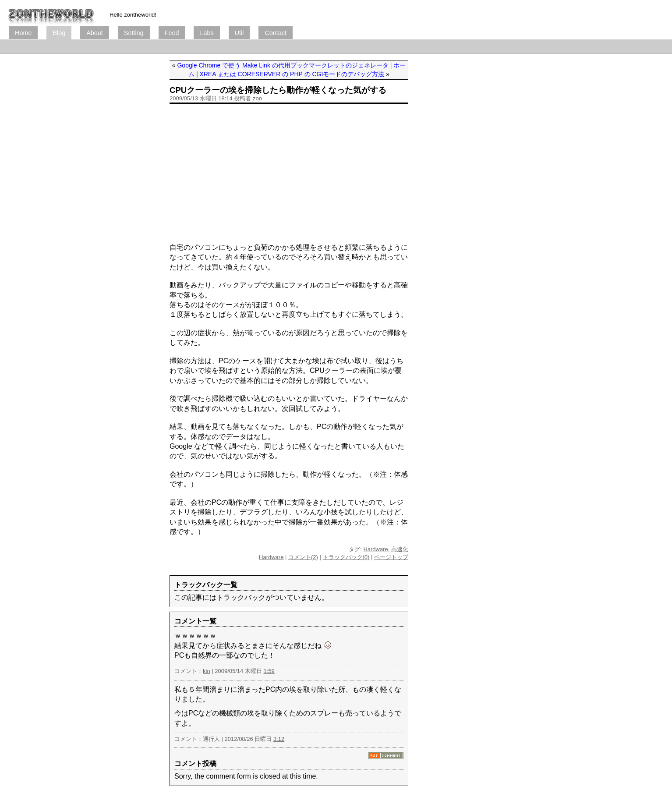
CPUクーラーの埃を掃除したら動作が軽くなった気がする (278, 90)
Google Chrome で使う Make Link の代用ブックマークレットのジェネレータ (283, 65)
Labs (207, 33)
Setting (134, 33)
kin (207, 671)
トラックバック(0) (346, 557)
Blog (59, 33)
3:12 (279, 739)
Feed (172, 33)
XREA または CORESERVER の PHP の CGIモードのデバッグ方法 (292, 74)
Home (23, 33)
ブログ (51, 13)
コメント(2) (303, 557)
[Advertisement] (168, 46)
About (95, 33)
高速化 (400, 549)
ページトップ (391, 557)
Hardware (375, 549)
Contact (276, 33)
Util (239, 33)
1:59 (269, 671)
